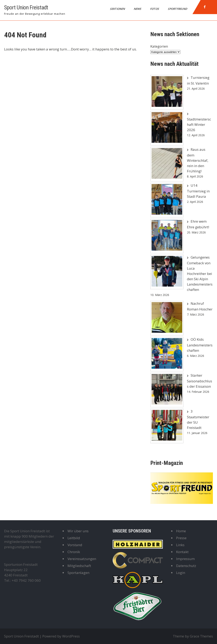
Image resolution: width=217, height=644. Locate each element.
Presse (181, 538)
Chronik (74, 552)
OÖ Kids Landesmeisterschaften (200, 345)
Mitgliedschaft (79, 566)
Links (180, 545)
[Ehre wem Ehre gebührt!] (167, 236)
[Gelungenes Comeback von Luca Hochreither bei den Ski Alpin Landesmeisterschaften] (167, 272)
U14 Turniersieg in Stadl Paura (198, 191)
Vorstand (75, 545)
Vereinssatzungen (82, 559)
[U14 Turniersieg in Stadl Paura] (167, 200)
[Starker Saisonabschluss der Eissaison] (167, 390)
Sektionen (118, 9)
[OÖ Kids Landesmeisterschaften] (167, 354)
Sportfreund (178, 9)
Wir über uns (78, 531)
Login (181, 573)
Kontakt (182, 552)
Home (181, 531)
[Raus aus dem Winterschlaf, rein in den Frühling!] (167, 164)
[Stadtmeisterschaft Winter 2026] (167, 128)
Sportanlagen (78, 573)
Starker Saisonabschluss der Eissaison (200, 381)
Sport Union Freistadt (26, 7)
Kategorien (159, 46)
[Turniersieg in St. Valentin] (167, 92)
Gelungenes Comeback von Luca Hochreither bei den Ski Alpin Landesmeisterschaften (200, 273)
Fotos (155, 9)
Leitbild (74, 538)
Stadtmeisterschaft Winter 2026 (199, 124)
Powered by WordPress (61, 636)
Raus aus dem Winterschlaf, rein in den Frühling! (198, 160)
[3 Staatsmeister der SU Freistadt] (167, 426)
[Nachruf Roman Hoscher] (167, 318)
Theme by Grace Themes (193, 636)
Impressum (185, 559)
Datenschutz (186, 566)
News (138, 9)
